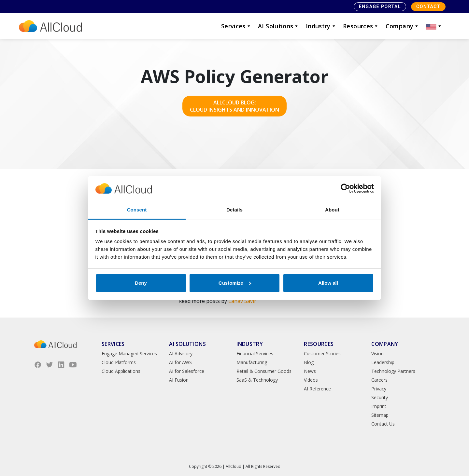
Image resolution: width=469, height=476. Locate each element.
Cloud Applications (121, 371)
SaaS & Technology (257, 380)
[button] (434, 26)
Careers (379, 380)
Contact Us (383, 424)
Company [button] (403, 26)
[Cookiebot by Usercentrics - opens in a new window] (345, 188)
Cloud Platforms (119, 362)
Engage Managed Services (129, 354)
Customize (235, 283)
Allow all (328, 283)
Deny (141, 283)
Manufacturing (252, 362)
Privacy (379, 389)
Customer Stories (322, 354)
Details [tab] (234, 210)
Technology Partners (393, 371)
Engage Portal (380, 7)
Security (380, 397)
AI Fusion (179, 380)
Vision (377, 354)
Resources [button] (361, 26)
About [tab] (332, 210)
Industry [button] (321, 26)
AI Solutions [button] (279, 26)
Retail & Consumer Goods (264, 371)
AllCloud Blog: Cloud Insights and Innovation (234, 106)
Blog (309, 362)
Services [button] (236, 26)
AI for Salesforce (187, 371)
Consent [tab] (137, 210)
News (310, 371)
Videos (311, 380)
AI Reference (317, 389)
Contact (428, 7)
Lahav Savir (242, 301)
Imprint (379, 406)
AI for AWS (180, 362)
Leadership (383, 362)
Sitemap (380, 415)
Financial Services (255, 354)
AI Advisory (181, 354)
